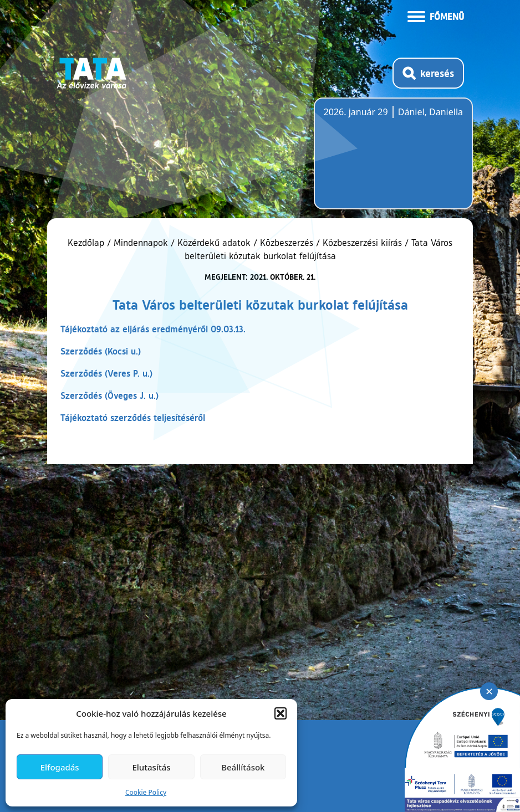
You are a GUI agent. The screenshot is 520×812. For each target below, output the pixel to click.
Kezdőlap (87, 243)
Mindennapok (141, 243)
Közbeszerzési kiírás (362, 243)
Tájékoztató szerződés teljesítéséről (133, 417)
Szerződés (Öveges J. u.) (109, 395)
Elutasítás (151, 767)
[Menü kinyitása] (436, 16)
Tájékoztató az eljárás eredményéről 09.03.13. (153, 329)
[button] (281, 713)
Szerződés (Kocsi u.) (101, 351)
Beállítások (243, 767)
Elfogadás (60, 767)
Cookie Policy (146, 792)
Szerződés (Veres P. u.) (106, 373)
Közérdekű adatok (214, 243)
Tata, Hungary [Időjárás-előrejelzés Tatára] (386, 160)
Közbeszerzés (287, 243)
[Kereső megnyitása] (428, 73)
